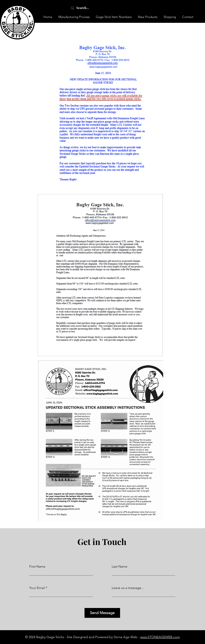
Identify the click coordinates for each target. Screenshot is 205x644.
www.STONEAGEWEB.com (160, 637)
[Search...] (87, 8)
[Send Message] (102, 613)
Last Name (120, 567)
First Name (37, 567)
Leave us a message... (128, 588)
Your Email (37, 588)
